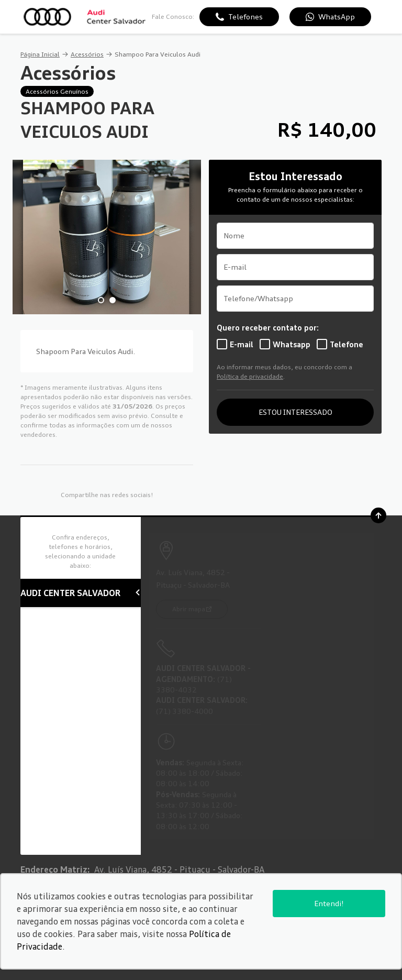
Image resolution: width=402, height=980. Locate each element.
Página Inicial (40, 54)
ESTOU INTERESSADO (295, 412)
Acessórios (87, 54)
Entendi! (329, 903)
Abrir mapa (189, 609)
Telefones (245, 16)
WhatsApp (337, 16)
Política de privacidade (250, 376)
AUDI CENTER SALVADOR (81, 593)
